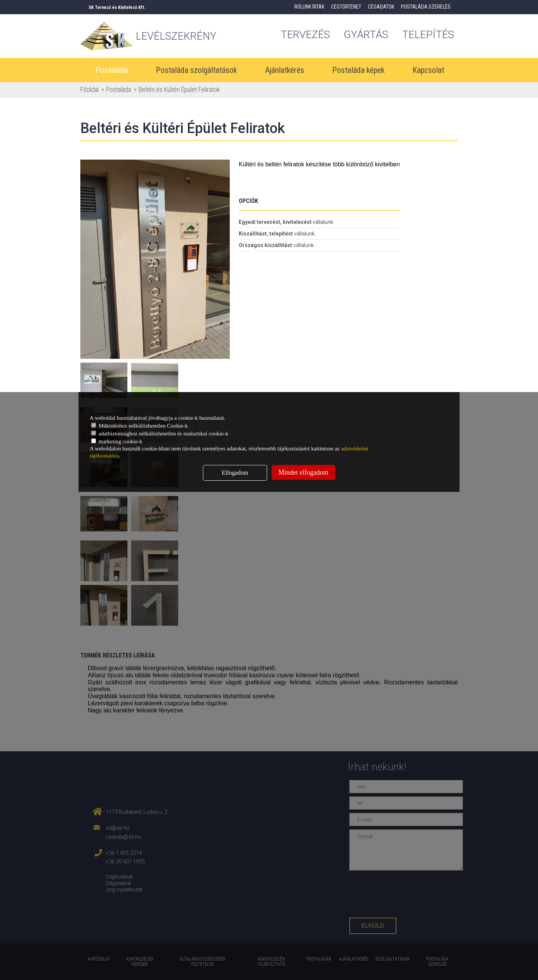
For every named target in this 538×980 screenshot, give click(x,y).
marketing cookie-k (117, 441)
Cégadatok (381, 7)
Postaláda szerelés (426, 7)
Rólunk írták (309, 7)
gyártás (366, 35)
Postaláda (112, 70)
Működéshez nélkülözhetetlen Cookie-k (140, 426)
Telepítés (428, 35)
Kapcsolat (428, 70)
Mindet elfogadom (303, 472)
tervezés (305, 35)
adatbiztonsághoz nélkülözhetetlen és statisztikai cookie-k (160, 434)
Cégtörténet (346, 7)
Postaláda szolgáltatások (196, 70)
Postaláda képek (358, 70)
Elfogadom (235, 473)
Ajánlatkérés (285, 70)
